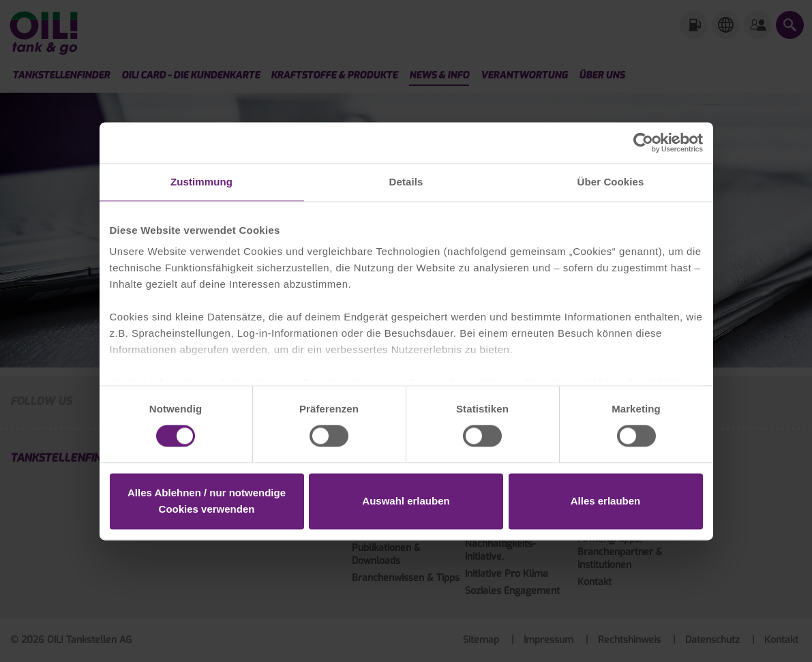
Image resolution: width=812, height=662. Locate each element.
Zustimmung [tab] (201, 182)
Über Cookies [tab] (611, 182)
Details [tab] (406, 182)
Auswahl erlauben (406, 501)
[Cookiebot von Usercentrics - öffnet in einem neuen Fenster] (643, 142)
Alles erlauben (606, 501)
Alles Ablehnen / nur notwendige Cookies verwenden (207, 501)
